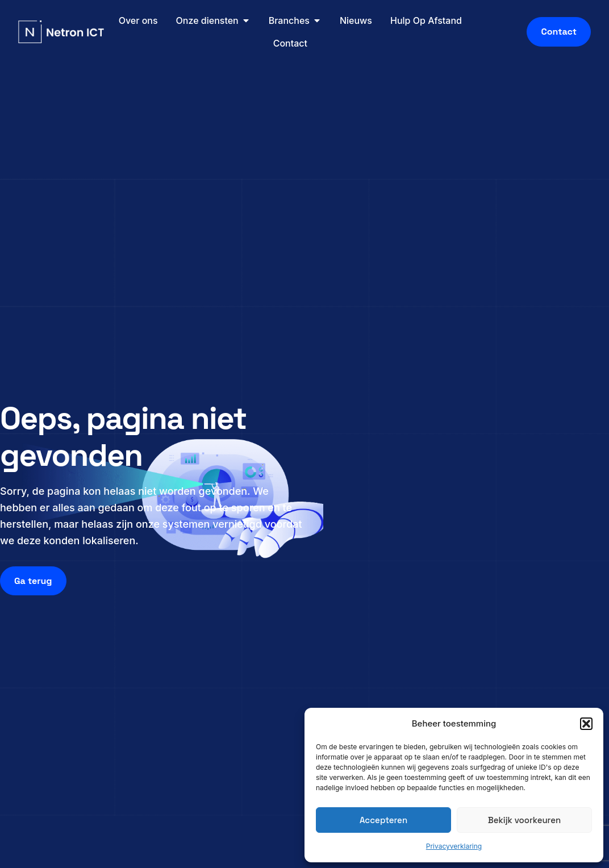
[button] (586, 724)
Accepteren (383, 820)
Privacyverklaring (454, 846)
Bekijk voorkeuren (524, 820)
